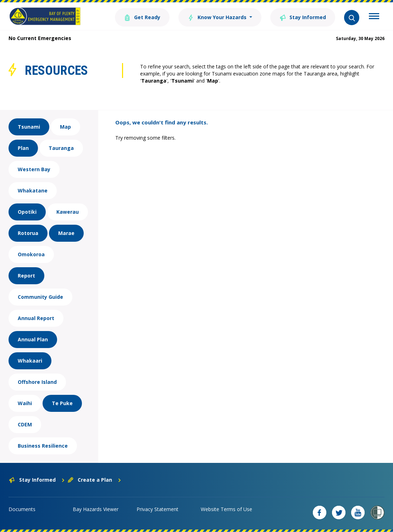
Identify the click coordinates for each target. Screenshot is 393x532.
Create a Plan (95, 480)
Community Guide (40, 297)
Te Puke (62, 403)
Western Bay (34, 169)
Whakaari (30, 361)
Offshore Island (37, 382)
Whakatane (33, 191)
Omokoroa (31, 254)
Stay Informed (303, 17)
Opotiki (27, 212)
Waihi (25, 403)
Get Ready (142, 17)
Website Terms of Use (226, 509)
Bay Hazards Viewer (96, 509)
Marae (66, 233)
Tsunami (29, 127)
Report (26, 276)
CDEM (25, 424)
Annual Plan (33, 339)
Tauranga (61, 148)
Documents (22, 509)
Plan (23, 148)
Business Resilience (43, 446)
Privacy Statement (157, 509)
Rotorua (28, 233)
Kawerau (68, 212)
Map (65, 127)
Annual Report (36, 318)
